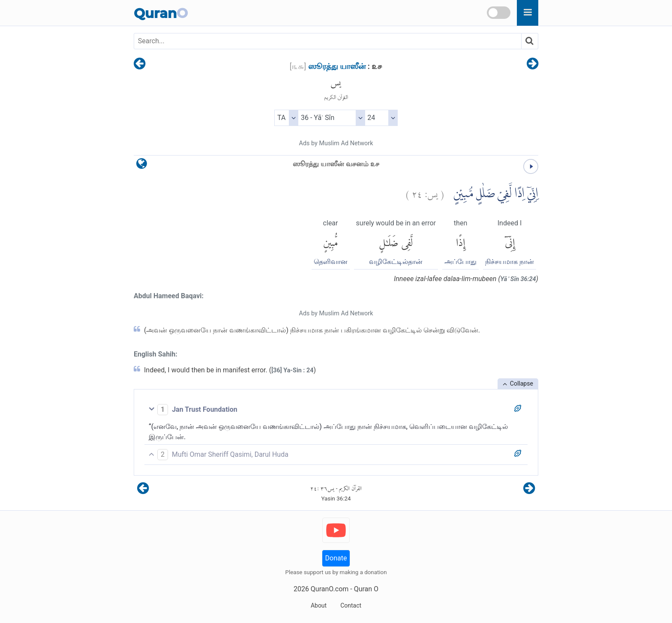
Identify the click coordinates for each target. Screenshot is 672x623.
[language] (142, 166)
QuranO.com (330, 589)
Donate (336, 558)
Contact (351, 605)
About (319, 605)
